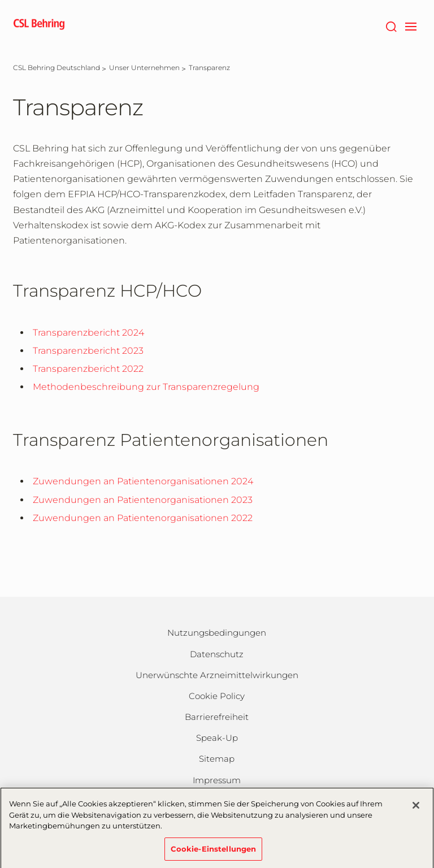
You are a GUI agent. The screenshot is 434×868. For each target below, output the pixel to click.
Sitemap (217, 759)
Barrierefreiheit (217, 717)
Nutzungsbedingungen (217, 633)
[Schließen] (416, 809)
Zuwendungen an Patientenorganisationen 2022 (143, 518)
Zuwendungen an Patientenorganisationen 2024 (143, 481)
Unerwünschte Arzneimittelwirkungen (217, 675)
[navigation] (411, 25)
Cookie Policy (217, 696)
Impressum (217, 780)
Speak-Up (217, 738)
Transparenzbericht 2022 (88, 369)
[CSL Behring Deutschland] (57, 68)
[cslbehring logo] (39, 25)
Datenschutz (217, 654)
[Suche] (391, 25)
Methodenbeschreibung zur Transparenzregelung (146, 387)
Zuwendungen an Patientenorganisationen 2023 (143, 500)
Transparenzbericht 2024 (88, 333)
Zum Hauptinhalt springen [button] (0, 0)
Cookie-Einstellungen (214, 853)
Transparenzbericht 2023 (88, 351)
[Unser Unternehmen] (144, 68)
